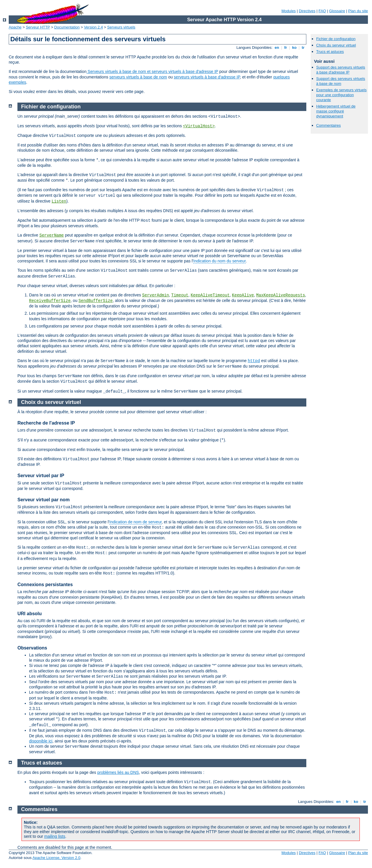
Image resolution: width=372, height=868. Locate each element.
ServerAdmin (155, 295)
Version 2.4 (93, 27)
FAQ (322, 11)
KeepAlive (243, 295)
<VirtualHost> (199, 126)
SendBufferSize (96, 301)
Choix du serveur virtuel (336, 45)
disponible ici (41, 741)
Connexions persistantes (45, 585)
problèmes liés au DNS (118, 772)
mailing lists (55, 836)
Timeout (180, 295)
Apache (15, 27)
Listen (59, 201)
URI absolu (30, 614)
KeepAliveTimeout (210, 295)
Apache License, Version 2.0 (57, 858)
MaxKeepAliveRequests (281, 295)
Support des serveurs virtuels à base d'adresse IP (341, 70)
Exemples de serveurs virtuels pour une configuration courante (341, 95)
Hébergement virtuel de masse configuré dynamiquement (336, 111)
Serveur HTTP (38, 27)
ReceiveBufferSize (50, 301)
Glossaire (337, 11)
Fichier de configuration (336, 39)
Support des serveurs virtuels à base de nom (341, 81)
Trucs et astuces (330, 52)
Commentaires (329, 125)
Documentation (67, 27)
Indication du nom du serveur (219, 261)
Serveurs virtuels (121, 27)
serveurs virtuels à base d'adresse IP (207, 77)
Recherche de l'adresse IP (46, 423)
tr (303, 48)
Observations (32, 648)
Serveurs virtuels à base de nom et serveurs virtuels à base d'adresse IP (152, 71)
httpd (254, 361)
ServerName (51, 235)
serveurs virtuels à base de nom (138, 77)
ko (294, 48)
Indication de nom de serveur (135, 522)
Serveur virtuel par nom (44, 500)
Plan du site (358, 11)
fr (286, 48)
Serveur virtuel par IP (41, 476)
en (277, 48)
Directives (307, 11)
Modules (288, 11)
